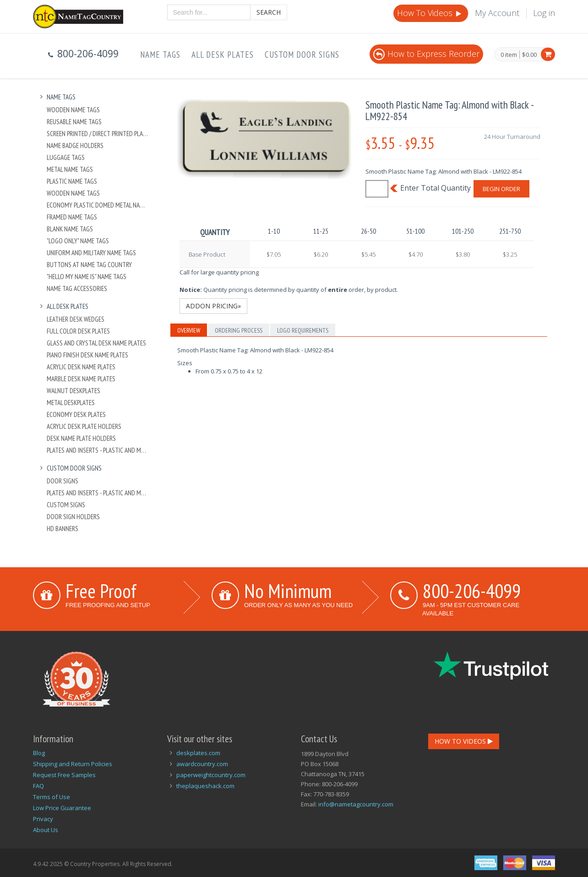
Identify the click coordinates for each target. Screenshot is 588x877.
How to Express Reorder (426, 54)
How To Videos (430, 13)
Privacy (43, 819)
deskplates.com (198, 753)
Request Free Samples (64, 775)
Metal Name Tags (70, 169)
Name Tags (160, 55)
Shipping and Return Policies (73, 764)
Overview (189, 330)
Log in (544, 13)
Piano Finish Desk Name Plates (87, 355)
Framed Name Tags (72, 217)
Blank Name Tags (70, 229)
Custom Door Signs (302, 55)
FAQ (38, 786)
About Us (46, 830)
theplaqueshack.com (205, 786)
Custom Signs (66, 505)
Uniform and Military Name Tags (91, 253)
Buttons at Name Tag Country (89, 265)
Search (269, 12)
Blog (39, 753)
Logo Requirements (303, 330)
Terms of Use (52, 797)
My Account (497, 13)
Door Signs (63, 481)
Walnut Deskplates (73, 391)
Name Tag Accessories (77, 288)
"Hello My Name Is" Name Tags (87, 277)
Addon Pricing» (213, 306)
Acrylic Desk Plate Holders (84, 426)
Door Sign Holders (73, 517)
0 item (509, 55)
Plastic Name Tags (72, 181)
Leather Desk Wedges (76, 319)
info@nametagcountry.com (356, 804)
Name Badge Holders (75, 145)
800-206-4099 (472, 591)
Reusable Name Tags (74, 122)
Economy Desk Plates (76, 414)
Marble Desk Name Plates (81, 379)
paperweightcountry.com (211, 775)
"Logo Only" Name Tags (78, 241)
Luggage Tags (66, 157)
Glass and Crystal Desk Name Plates (96, 343)
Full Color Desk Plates (78, 331)
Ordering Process (239, 330)
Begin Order (501, 189)
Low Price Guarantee (62, 808)
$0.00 (529, 55)
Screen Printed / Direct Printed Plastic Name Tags (98, 134)
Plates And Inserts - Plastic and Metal (98, 450)
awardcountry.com (202, 764)
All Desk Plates (223, 55)
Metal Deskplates (71, 403)
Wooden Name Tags (73, 110)
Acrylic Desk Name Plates (81, 367)
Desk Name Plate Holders (81, 438)
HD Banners (63, 529)
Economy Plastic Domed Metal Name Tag (98, 205)
